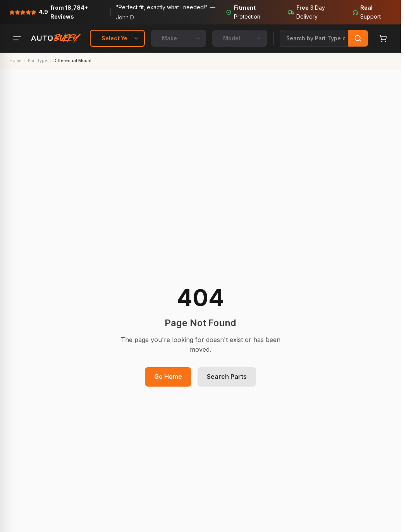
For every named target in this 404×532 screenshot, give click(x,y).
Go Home (168, 377)
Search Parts (227, 377)
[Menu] (17, 38)
